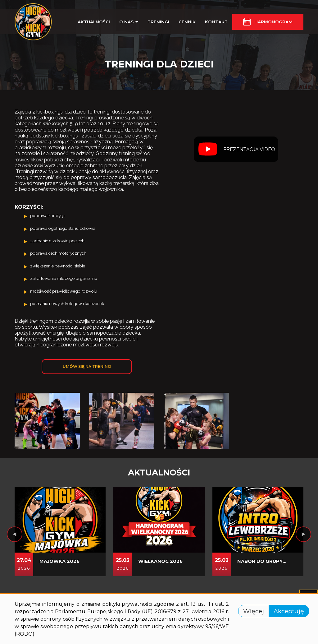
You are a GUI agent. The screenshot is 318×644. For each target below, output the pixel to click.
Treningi (158, 22)
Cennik (187, 22)
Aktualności (94, 22)
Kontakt (216, 22)
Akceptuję (289, 611)
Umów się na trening (87, 366)
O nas (129, 22)
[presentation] (15, 534)
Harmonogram (273, 22)
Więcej (254, 611)
